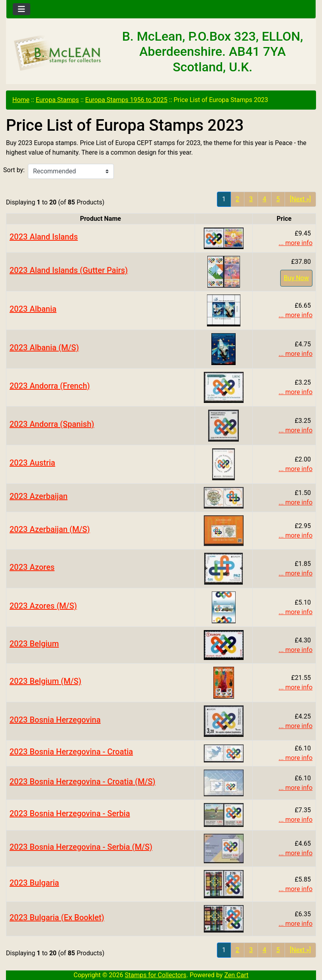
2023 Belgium (34, 644)
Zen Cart (236, 975)
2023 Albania (33, 309)
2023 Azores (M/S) (43, 606)
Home (21, 100)
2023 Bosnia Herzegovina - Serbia (70, 813)
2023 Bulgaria (34, 883)
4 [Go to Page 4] (264, 199)
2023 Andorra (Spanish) (52, 424)
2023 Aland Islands (44, 237)
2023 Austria (32, 463)
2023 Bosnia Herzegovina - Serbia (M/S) (81, 847)
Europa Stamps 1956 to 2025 (126, 100)
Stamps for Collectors (156, 975)
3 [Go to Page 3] (251, 199)
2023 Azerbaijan (39, 496)
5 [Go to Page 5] (278, 199)
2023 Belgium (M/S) (45, 681)
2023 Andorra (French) (50, 386)
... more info (296, 243)
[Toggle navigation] (21, 9)
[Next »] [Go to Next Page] (300, 199)
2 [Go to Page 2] (237, 199)
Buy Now (296, 278)
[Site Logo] (58, 53)
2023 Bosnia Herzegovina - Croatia (71, 752)
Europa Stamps (58, 100)
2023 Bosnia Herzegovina (55, 720)
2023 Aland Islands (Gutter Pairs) (69, 270)
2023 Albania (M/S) (44, 348)
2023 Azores (32, 567)
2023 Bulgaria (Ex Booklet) (57, 917)
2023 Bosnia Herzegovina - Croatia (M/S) (82, 782)
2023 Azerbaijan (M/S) (50, 529)
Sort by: (14, 170)
